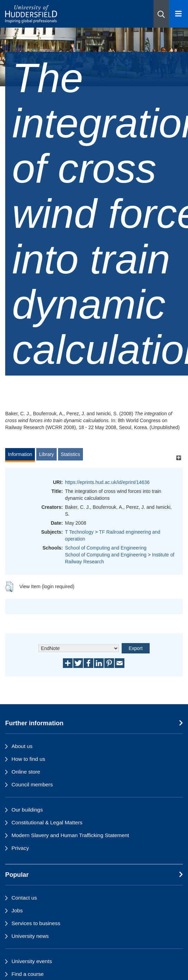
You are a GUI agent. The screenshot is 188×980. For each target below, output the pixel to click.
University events (32, 961)
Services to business (36, 923)
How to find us (28, 759)
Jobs (17, 910)
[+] (178, 458)
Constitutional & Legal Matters (47, 822)
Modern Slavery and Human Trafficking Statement (70, 835)
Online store (26, 772)
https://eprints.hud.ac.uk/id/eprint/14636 (107, 482)
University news (30, 936)
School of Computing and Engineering (106, 548)
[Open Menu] (178, 14)
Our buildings (27, 810)
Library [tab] (46, 454)
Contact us (24, 898)
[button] (161, 14)
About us (22, 746)
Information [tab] (20, 454)
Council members (32, 784)
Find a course (27, 974)
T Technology (79, 532)
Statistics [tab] (70, 454)
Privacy (20, 848)
